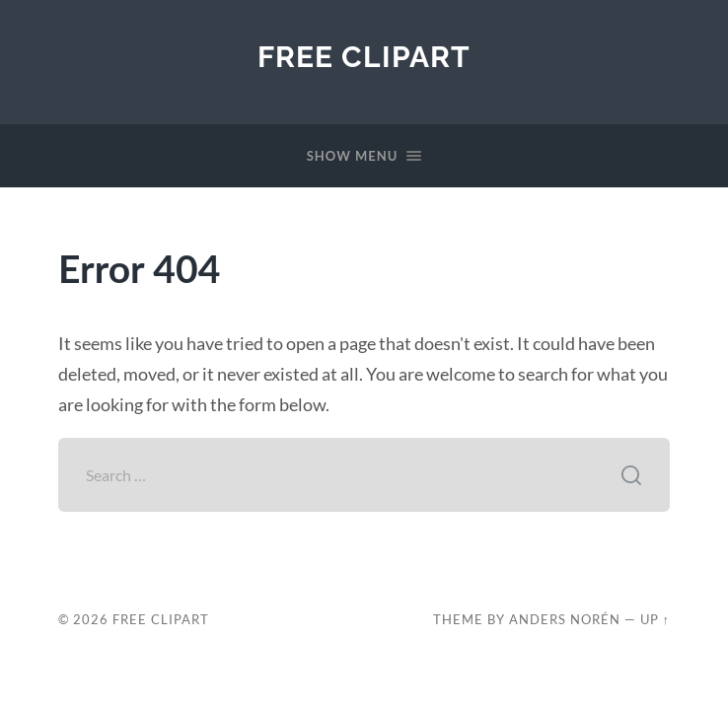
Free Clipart (364, 57)
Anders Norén (565, 619)
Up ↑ (655, 619)
